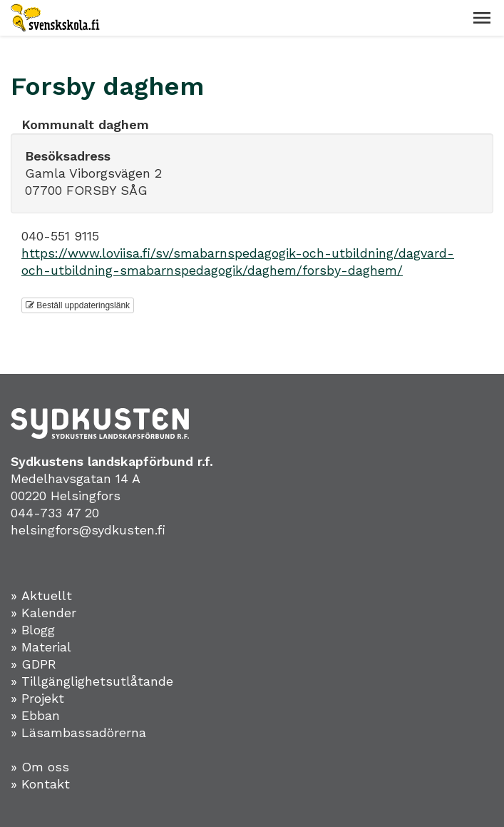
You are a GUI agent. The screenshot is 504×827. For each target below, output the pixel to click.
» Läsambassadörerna (78, 732)
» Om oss (40, 767)
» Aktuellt (41, 595)
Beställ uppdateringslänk (78, 305)
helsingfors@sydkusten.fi (88, 530)
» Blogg (33, 630)
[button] (482, 18)
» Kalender (43, 613)
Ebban (41, 715)
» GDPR (34, 664)
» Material (41, 647)
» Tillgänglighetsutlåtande (92, 681)
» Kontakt (40, 784)
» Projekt (37, 698)
